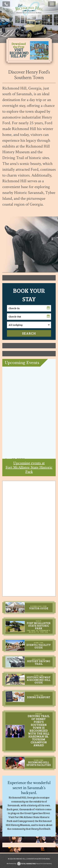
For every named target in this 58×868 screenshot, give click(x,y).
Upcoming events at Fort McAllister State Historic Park (29, 467)
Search (29, 333)
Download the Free (19, 50)
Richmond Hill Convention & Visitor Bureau (29, 16)
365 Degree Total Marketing (29, 863)
